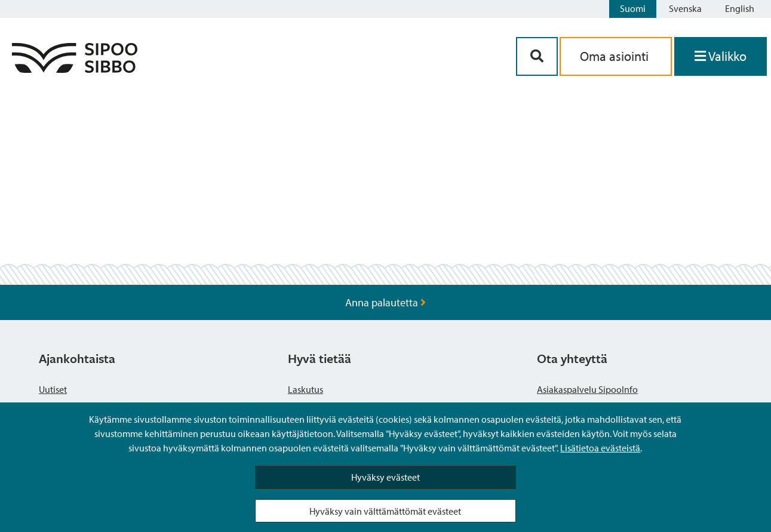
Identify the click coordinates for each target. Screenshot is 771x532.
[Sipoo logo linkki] (75, 69)
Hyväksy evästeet (385, 477)
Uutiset (53, 389)
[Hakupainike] (537, 56)
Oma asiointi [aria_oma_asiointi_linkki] (616, 56)
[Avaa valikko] (721, 56)
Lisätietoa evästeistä (600, 448)
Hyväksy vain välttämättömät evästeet (385, 511)
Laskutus (305, 389)
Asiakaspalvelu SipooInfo (587, 389)
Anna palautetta (385, 302)
